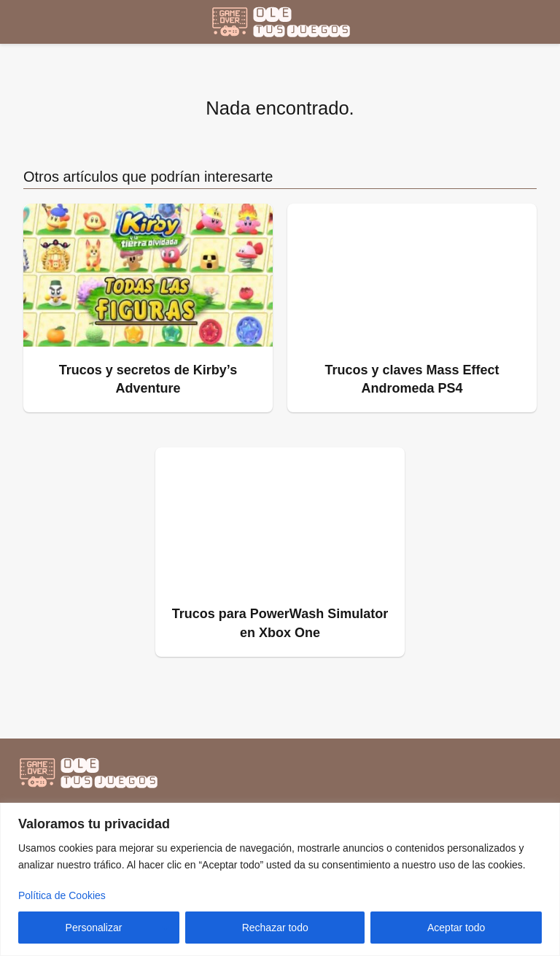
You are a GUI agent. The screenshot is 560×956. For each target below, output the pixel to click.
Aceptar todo (456, 928)
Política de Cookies (62, 895)
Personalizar (94, 928)
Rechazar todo (275, 928)
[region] (280, 879)
